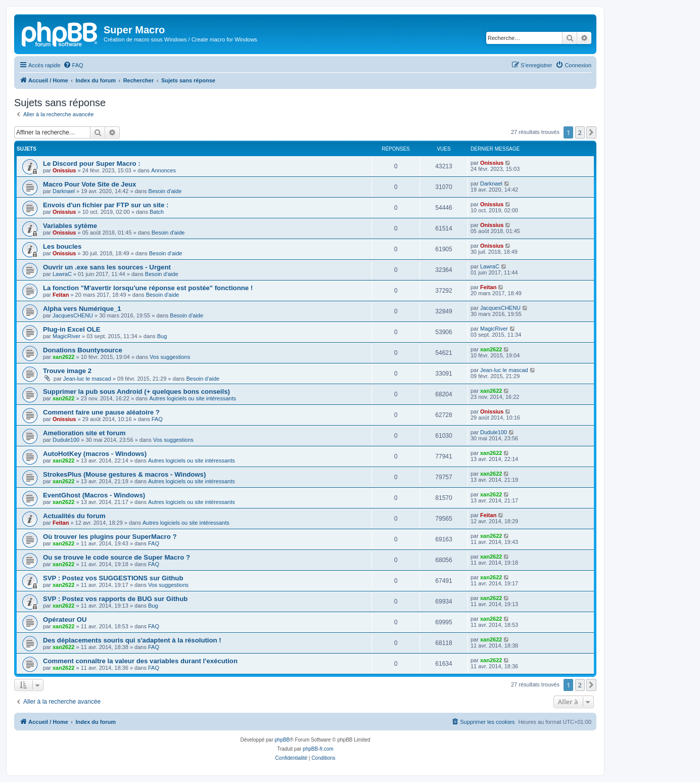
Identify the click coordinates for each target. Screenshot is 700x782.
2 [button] (580, 132)
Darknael (64, 191)
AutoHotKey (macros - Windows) (95, 454)
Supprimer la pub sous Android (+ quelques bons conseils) (136, 392)
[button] (591, 132)
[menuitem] (73, 65)
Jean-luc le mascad (87, 379)
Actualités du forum (74, 516)
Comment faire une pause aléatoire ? (101, 412)
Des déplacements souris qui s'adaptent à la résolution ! (132, 640)
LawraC (62, 274)
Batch (157, 212)
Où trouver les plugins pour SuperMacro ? (110, 537)
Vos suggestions (170, 357)
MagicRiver (66, 336)
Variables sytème (70, 226)
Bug (162, 336)
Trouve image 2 (67, 371)
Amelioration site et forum (84, 433)
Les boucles (62, 246)
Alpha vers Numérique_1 (82, 309)
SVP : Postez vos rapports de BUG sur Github (115, 599)
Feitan (61, 295)
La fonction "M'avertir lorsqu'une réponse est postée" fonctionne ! (148, 288)
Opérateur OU (65, 619)
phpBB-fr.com (318, 749)
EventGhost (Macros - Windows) (94, 495)
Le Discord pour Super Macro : (92, 164)
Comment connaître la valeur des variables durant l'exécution (140, 661)
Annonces (164, 170)
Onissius (64, 170)
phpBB (282, 740)
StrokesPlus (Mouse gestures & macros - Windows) (124, 474)
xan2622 (63, 357)
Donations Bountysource (83, 350)
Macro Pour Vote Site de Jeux (89, 184)
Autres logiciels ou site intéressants (193, 398)
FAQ (157, 419)
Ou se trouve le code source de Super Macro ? (116, 557)
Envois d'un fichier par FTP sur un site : (106, 205)
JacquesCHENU (73, 315)
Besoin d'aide (165, 191)
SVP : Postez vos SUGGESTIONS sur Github (113, 578)
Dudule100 (66, 440)
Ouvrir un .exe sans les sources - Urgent (107, 267)
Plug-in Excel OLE (72, 329)
